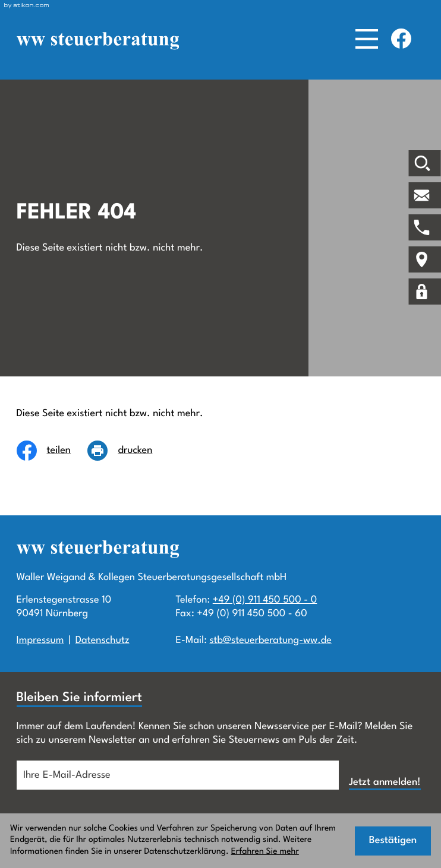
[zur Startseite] (98, 41)
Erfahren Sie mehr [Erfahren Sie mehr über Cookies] (265, 852)
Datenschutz (103, 640)
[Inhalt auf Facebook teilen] (52, 451)
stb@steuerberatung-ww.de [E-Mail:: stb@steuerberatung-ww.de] (270, 640)
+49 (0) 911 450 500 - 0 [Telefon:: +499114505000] (265, 600)
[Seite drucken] (128, 451)
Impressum (40, 640)
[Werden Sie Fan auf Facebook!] (401, 39)
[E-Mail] (178, 775)
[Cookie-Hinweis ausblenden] (393, 841)
